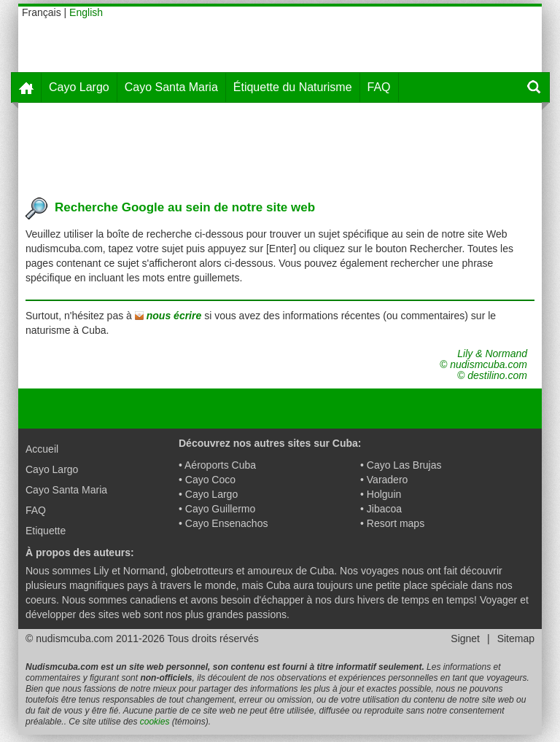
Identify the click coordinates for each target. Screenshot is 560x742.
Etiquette (46, 531)
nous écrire (174, 316)
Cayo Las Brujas (404, 465)
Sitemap (516, 638)
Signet (465, 638)
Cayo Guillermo (220, 509)
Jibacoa (384, 509)
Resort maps (396, 523)
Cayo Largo (79, 87)
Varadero (388, 480)
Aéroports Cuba (220, 465)
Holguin (384, 494)
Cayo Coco (210, 480)
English (86, 12)
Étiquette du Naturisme (293, 87)
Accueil (42, 449)
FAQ (379, 87)
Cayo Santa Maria (171, 87)
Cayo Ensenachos (227, 523)
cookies (155, 722)
